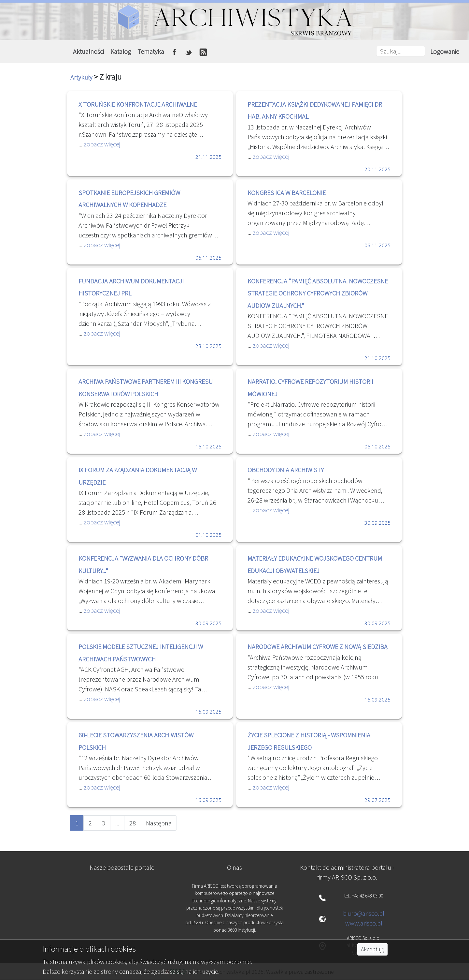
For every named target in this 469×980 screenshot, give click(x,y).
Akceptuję (372, 949)
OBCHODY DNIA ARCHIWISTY (286, 470)
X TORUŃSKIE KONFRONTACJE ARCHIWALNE (138, 104)
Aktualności (88, 51)
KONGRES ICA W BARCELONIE (287, 193)
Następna (159, 823)
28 (133, 823)
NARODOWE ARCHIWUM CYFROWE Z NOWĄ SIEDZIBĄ (318, 647)
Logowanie (445, 51)
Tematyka (151, 51)
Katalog (121, 51)
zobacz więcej (101, 144)
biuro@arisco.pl (364, 913)
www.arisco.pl (364, 923)
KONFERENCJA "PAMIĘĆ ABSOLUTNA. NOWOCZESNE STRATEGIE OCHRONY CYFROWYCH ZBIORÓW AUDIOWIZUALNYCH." (318, 293)
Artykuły (82, 77)
